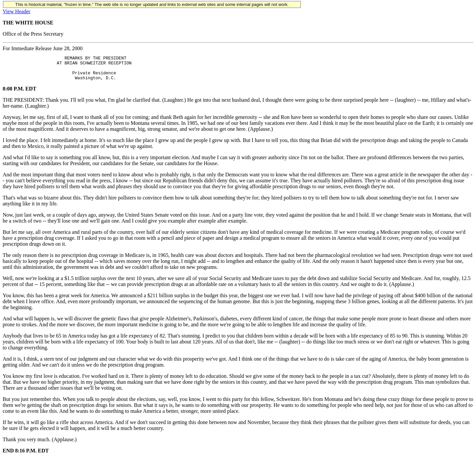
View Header (17, 11)
